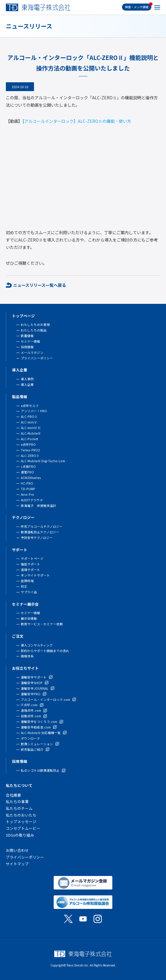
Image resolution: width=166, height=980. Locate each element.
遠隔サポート (31, 570)
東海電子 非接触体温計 (39, 506)
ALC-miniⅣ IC (31, 428)
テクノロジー (23, 517)
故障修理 (27, 581)
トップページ (23, 316)
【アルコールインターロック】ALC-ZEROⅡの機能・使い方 (77, 121)
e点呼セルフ (30, 406)
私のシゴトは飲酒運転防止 (40, 770)
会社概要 (13, 795)
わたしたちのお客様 (35, 325)
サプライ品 (29, 592)
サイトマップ (17, 864)
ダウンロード (31, 738)
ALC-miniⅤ (29, 422)
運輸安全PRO (31, 694)
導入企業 (20, 370)
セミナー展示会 (25, 604)
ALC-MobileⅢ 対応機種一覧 (41, 733)
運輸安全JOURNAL (35, 688)
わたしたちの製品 (34, 330)
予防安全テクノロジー (37, 538)
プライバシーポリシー (37, 358)
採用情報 (27, 347)
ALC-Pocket (29, 439)
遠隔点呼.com (31, 710)
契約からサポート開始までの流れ (45, 651)
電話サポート (31, 564)
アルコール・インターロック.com (45, 700)
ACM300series (31, 478)
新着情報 (27, 336)
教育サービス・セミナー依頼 (42, 624)
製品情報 (20, 397)
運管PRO (27, 472)
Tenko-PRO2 (30, 450)
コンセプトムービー (23, 828)
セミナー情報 (31, 341)
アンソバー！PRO (34, 411)
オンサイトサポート (35, 575)
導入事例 (27, 379)
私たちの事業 (17, 801)
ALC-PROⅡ (29, 417)
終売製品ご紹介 (32, 749)
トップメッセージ (21, 821)
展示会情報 (29, 618)
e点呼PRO (28, 444)
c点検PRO (28, 466)
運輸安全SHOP (32, 683)
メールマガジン (32, 352)
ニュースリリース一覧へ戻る (40, 285)
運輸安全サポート (34, 677)
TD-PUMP (28, 489)
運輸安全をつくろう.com (39, 722)
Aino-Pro (27, 494)
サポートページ (32, 558)
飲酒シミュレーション (37, 744)
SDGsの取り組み (20, 835)
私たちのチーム (19, 808)
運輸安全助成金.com (36, 727)
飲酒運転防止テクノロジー (40, 532)
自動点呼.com (31, 716)
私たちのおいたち (21, 815)
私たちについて (19, 785)
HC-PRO (27, 483)
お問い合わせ (17, 850)
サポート (20, 550)
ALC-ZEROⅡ (30, 456)
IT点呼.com (29, 705)
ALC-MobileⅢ (31, 433)
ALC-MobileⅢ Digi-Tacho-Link (43, 461)
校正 (24, 586)
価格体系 (27, 656)
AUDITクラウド (32, 500)
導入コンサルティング (37, 645)
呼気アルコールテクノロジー (42, 526)
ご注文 (18, 636)
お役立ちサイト (25, 668)
